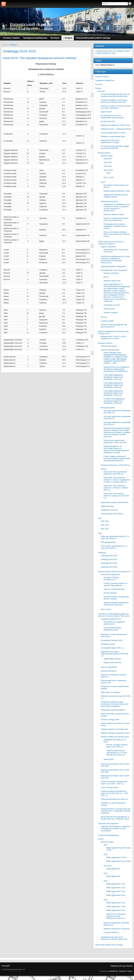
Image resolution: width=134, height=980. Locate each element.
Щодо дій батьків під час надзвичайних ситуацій (110, 141)
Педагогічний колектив (112, 663)
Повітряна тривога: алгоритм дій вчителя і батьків (116, 598)
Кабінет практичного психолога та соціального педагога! (111, 243)
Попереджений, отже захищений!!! (114, 270)
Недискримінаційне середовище (113, 266)
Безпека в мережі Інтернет (114, 214)
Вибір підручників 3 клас (116, 891)
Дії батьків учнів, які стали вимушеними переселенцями (112, 117)
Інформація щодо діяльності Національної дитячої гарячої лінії (114, 938)
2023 (105, 855)
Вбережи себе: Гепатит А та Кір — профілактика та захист (114, 337)
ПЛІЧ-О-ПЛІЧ (109, 178)
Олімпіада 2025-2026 (109, 567)
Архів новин (108, 170)
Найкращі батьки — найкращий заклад (116, 129)
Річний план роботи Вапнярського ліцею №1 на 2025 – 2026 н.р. (114, 783)
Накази (104, 469)
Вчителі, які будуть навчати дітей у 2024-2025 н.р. (117, 746)
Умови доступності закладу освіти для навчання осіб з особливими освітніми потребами (116, 811)
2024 (105, 873)
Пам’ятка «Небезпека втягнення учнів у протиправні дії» (116, 219)
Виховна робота (104, 153)
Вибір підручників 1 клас (116, 884)
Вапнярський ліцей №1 (32, 24)
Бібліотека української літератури (117, 929)
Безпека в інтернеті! (111, 273)
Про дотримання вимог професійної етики (113, 629)
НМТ (100, 518)
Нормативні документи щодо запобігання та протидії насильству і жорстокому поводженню (115, 704)
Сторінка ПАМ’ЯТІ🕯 (112, 932)
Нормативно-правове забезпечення (115, 502)
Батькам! (101, 91)
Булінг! (106, 277)
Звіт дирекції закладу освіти (112, 640)
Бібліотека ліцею (107, 842)
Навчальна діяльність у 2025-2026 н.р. (116, 465)
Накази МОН (109, 759)
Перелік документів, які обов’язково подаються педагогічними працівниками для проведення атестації (116, 449)
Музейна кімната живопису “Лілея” (117, 191)
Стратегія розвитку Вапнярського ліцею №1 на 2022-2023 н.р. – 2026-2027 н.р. (115, 793)
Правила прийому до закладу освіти (115, 737)
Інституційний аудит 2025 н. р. (112, 648)
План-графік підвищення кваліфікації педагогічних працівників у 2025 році (113, 385)
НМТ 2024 (105, 521)
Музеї (103, 182)
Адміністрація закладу (112, 659)
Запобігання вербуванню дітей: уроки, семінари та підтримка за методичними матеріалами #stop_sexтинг (116, 260)
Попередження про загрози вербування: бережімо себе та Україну (115, 226)
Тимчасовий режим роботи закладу (109, 945)
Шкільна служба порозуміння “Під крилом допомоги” (114, 326)
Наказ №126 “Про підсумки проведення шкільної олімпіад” (40, 58)
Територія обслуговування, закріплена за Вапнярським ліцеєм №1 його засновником (116, 829)
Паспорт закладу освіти (110, 720)
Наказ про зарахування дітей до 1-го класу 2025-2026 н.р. (115, 537)
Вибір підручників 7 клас (116, 907)
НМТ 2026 (105, 529)
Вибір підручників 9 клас (116, 910)
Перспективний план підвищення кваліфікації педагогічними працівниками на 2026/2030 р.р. (116, 369)
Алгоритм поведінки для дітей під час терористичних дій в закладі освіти (115, 95)
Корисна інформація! (109, 667)
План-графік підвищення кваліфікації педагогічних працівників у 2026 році (113, 393)
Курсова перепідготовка (110, 350)
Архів (97, 65)
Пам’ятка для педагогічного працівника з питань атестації (115, 441)
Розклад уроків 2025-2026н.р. (112, 514)
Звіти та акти (106, 609)
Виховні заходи (107, 156)
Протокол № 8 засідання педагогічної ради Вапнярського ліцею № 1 (116, 916)
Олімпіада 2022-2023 (109, 556)
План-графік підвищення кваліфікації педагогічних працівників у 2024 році (113, 377)
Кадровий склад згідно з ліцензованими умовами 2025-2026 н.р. (114, 654)
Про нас (104, 317)
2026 (105, 900)
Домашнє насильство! (112, 281)
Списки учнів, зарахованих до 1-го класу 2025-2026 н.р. (114, 547)
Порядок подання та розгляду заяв (114, 729)
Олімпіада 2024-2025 (109, 563)
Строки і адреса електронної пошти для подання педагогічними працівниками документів (117, 458)
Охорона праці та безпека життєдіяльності (114, 572)
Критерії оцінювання (109, 671)
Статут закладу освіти (109, 787)
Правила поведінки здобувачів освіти (115, 733)
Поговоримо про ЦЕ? (112, 305)
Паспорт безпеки (110, 593)
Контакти (99, 84)
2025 (105, 881)
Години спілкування (108, 247)
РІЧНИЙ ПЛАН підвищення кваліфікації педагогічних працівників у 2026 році (114, 401)
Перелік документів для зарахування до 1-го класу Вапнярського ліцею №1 (117, 753)
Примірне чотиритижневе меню (113, 137)
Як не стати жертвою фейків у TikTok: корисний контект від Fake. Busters (117, 234)
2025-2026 (108, 166)
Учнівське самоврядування (108, 835)
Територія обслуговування (108, 824)
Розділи (98, 88)
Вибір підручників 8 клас (116, 895)
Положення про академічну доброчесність (114, 623)
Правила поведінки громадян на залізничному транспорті (116, 604)
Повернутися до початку (122, 966)
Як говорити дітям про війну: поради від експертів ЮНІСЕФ (115, 147)
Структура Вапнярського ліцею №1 (114, 799)
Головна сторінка (102, 77)
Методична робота (105, 343)
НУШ (100, 533)
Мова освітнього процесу (110, 692)
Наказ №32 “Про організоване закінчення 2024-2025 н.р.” (115, 473)
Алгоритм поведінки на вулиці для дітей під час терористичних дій (114, 101)
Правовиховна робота (109, 201)
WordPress (114, 971)
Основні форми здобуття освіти (113, 133)
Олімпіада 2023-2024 (109, 559)
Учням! (101, 839)
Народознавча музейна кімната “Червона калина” (116, 196)
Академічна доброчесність (111, 619)
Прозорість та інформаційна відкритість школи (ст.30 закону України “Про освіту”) (114, 615)
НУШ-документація (108, 542)
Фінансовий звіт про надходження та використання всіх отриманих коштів (115, 818)
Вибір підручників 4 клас (116, 903)
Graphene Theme (126, 971)
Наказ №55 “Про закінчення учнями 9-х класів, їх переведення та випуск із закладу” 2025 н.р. (117, 480)
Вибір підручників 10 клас (116, 857)
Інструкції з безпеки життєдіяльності (111, 579)
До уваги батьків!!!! (108, 121)
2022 (105, 845)
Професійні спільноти (109, 510)
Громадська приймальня (105, 80)
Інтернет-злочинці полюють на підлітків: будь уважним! (115, 584)
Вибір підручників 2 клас (116, 888)
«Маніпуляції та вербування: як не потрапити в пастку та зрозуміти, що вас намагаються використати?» (117, 208)
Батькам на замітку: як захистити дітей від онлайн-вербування (116, 107)
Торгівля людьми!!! (111, 313)
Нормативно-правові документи (113, 710)
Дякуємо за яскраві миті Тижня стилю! (116, 125)
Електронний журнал (109, 346)
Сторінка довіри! (107, 321)
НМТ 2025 (105, 525)
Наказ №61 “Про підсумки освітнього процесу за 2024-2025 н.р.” (116, 496)
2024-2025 (108, 162)
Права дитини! (109, 309)
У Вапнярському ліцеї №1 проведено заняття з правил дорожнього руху (113, 52)
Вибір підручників (113, 869)
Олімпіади (13, 45)
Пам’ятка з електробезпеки (114, 589)
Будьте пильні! (106, 112)
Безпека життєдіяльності (110, 575)
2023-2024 (108, 159)
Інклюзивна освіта (108, 644)
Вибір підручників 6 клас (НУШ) (119, 861)
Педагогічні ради (107, 506)
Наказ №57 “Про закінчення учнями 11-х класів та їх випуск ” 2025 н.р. (116, 488)
